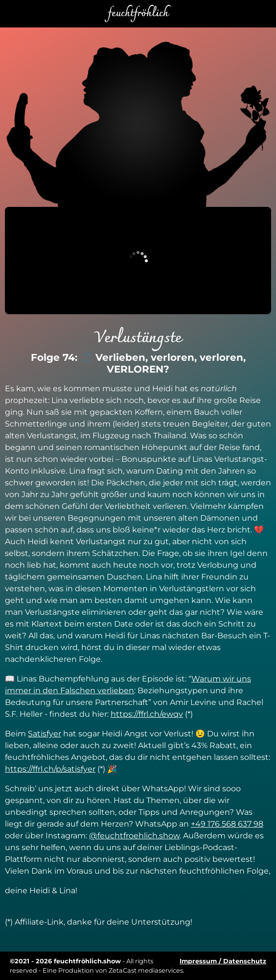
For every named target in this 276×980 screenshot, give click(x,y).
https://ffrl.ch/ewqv (147, 714)
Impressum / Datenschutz (223, 961)
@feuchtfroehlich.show (134, 836)
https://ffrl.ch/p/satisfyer (50, 769)
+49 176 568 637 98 (227, 824)
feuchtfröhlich (138, 14)
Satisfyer (45, 734)
